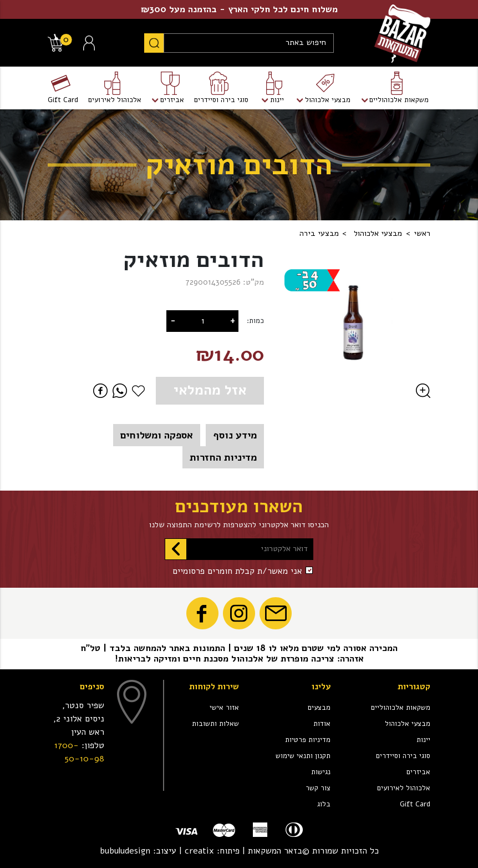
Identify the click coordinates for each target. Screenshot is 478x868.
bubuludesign (125, 851)
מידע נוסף (235, 435)
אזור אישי (224, 708)
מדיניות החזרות (223, 457)
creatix (199, 851)
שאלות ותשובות (215, 724)
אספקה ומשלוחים (157, 435)
